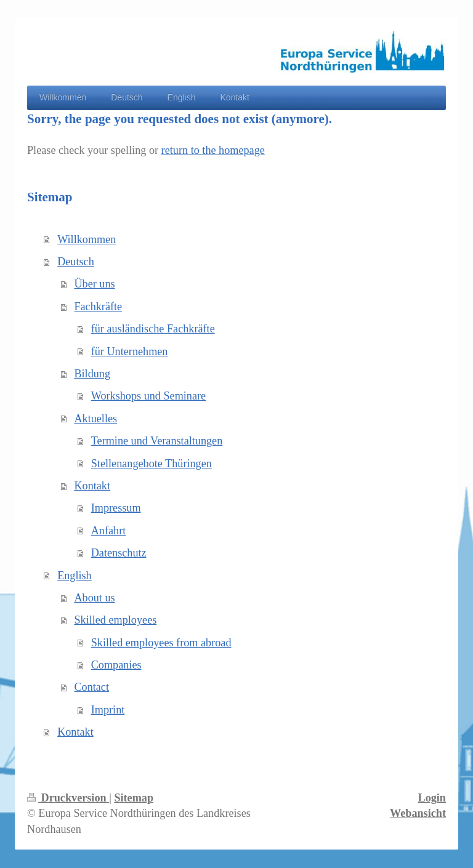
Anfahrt (109, 531)
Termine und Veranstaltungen (157, 441)
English (75, 576)
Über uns (94, 284)
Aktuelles (95, 419)
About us (94, 598)
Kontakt (92, 486)
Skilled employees (115, 620)
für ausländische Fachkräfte (153, 329)
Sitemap (134, 798)
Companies (116, 665)
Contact (91, 687)
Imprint (108, 710)
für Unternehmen (130, 352)
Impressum (116, 508)
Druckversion (68, 798)
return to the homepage (213, 150)
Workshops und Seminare (148, 396)
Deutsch (76, 262)
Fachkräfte (98, 307)
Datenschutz (119, 553)
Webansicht (418, 813)
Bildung (92, 374)
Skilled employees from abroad (161, 643)
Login (432, 798)
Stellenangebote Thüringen (152, 464)
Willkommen (87, 239)
